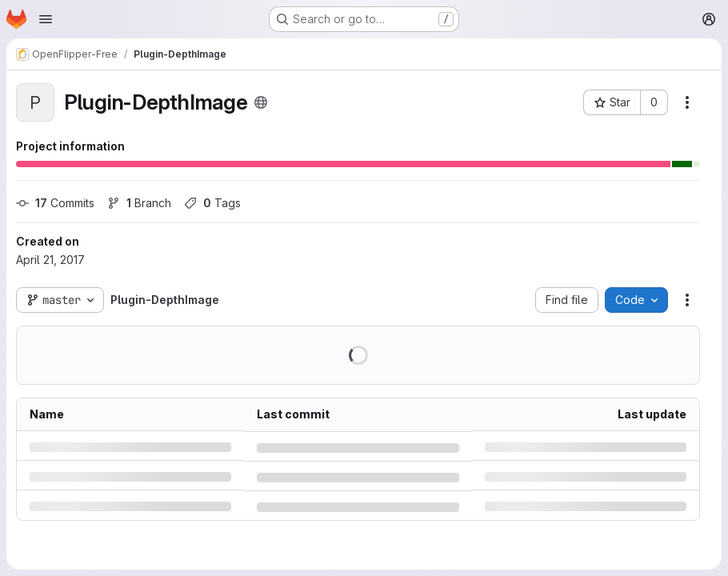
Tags (212, 203)
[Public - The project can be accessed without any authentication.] (261, 102)
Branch (139, 203)
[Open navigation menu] (46, 19)
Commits (55, 203)
